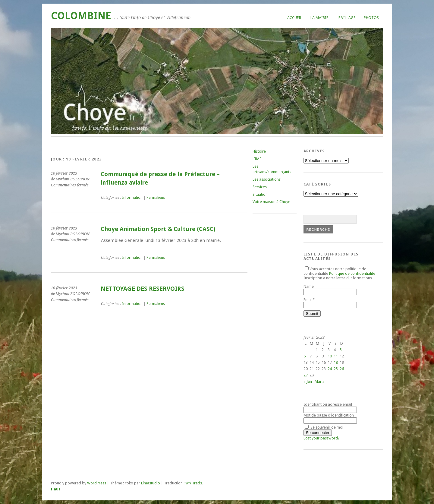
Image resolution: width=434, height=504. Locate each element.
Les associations (267, 179)
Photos (371, 18)
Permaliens (156, 198)
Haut (56, 489)
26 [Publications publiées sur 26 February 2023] (342, 369)
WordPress (97, 483)
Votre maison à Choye (271, 202)
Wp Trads (194, 483)
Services (260, 187)
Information (132, 198)
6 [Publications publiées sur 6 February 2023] (305, 356)
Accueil (295, 18)
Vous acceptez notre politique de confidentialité (339, 271)
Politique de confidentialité (352, 273)
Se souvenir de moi (324, 427)
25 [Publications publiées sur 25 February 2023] (336, 369)
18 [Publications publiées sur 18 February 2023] (336, 362)
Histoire (259, 151)
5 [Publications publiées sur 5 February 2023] (341, 350)
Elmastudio (151, 483)
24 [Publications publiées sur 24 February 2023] (330, 369)
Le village (346, 18)
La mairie (319, 18)
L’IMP (257, 159)
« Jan (308, 381)
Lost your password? (322, 438)
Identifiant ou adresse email (328, 404)
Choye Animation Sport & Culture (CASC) (158, 229)
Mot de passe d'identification (329, 415)
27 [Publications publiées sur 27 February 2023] (306, 375)
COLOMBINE (81, 16)
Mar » (319, 381)
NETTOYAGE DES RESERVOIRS (143, 289)
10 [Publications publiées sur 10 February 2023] (330, 356)
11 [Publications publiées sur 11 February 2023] (336, 356)
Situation (260, 194)
